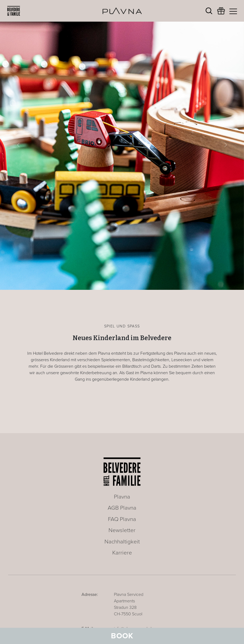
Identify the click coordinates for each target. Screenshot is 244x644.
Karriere (122, 553)
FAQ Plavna (122, 519)
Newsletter (122, 530)
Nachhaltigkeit (122, 542)
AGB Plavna (122, 508)
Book (122, 636)
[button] (18, 145)
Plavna (122, 497)
